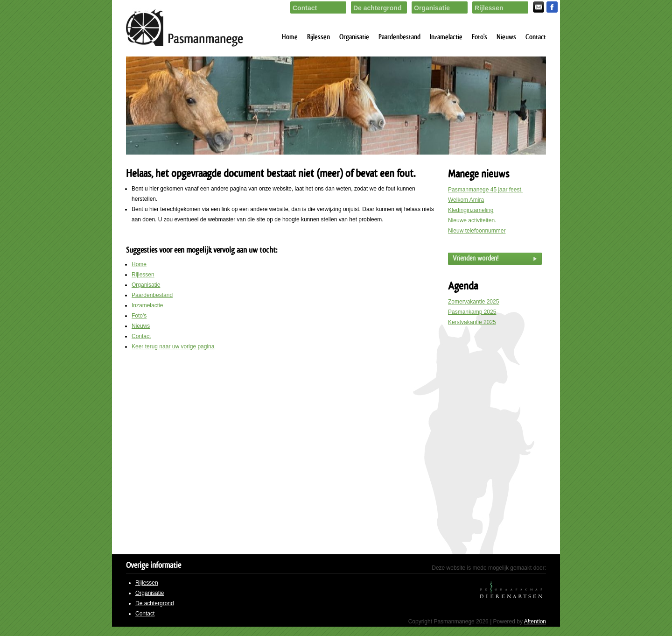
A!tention (535, 622)
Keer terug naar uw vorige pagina (173, 346)
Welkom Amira (466, 200)
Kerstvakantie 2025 (472, 322)
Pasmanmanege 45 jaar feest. (485, 190)
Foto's (479, 37)
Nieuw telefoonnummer (477, 231)
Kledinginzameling (471, 210)
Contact (536, 37)
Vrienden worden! (476, 258)
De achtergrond (155, 603)
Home (290, 37)
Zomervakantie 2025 (473, 302)
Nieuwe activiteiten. (472, 220)
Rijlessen (318, 37)
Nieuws (506, 37)
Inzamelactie (446, 37)
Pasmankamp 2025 (472, 312)
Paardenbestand (399, 37)
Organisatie (354, 37)
